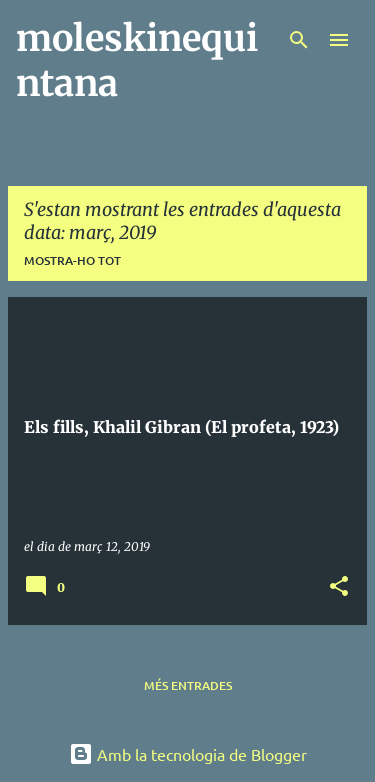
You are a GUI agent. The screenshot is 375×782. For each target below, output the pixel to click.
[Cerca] (299, 40)
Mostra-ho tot (72, 260)
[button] (339, 587)
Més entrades (188, 685)
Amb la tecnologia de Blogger (188, 754)
